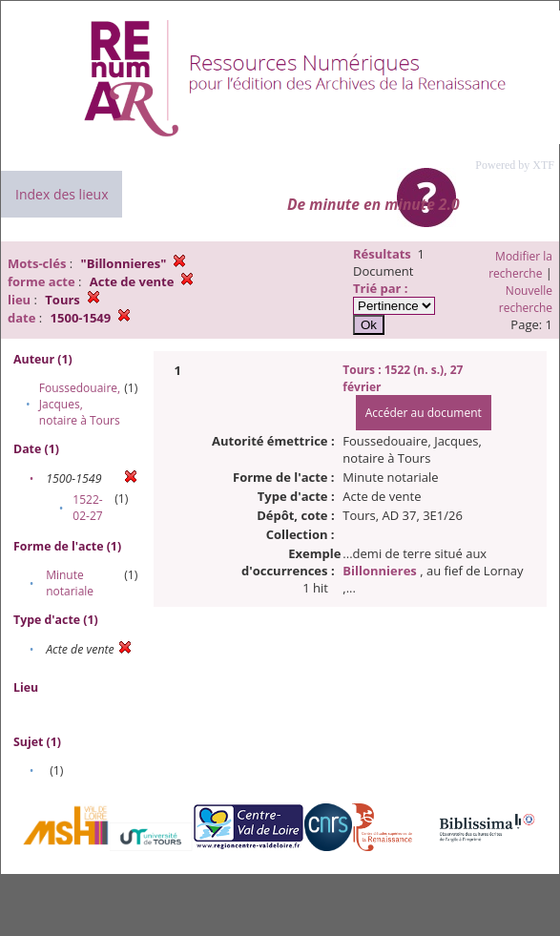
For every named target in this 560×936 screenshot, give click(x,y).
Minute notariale (70, 583)
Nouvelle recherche (526, 299)
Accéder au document (424, 413)
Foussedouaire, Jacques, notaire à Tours (80, 404)
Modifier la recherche (520, 265)
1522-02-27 (87, 508)
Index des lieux (62, 194)
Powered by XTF (515, 165)
